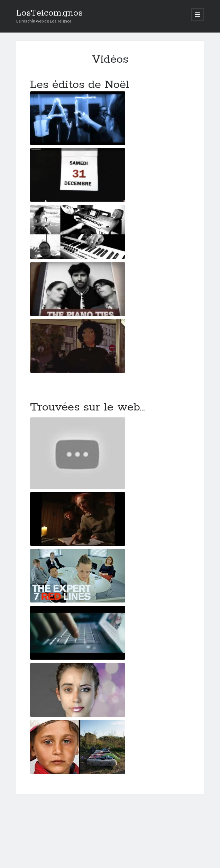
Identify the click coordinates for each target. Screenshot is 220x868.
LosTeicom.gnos (49, 13)
